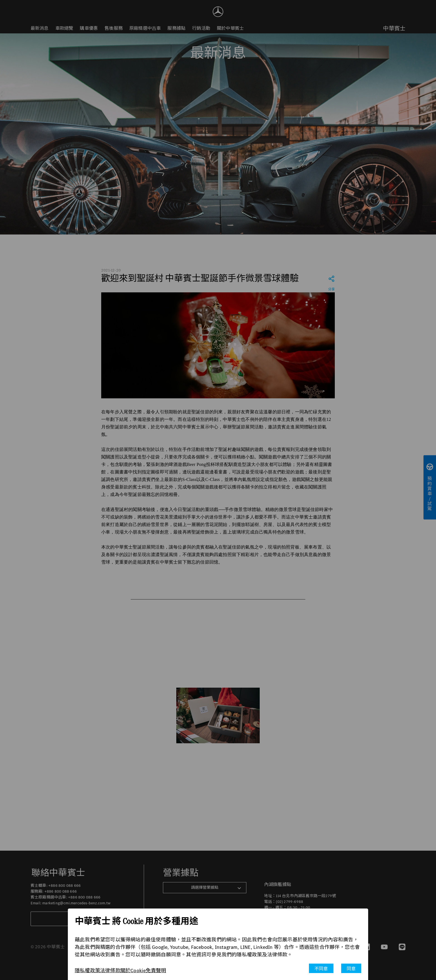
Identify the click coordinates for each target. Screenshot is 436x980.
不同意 (321, 969)
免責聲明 (156, 971)
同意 (351, 969)
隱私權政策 (87, 971)
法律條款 (110, 971)
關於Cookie (133, 971)
